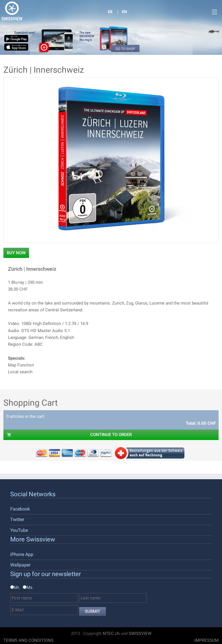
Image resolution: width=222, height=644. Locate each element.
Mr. (17, 587)
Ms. (30, 587)
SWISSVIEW (140, 633)
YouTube (19, 530)
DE (110, 12)
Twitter (17, 519)
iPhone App (22, 554)
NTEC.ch (111, 633)
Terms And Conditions (28, 640)
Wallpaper (20, 565)
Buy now (16, 253)
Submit (92, 611)
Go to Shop (125, 49)
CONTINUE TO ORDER (69, 435)
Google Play (18, 38)
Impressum (206, 640)
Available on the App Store (18, 47)
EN (124, 12)
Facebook (20, 509)
